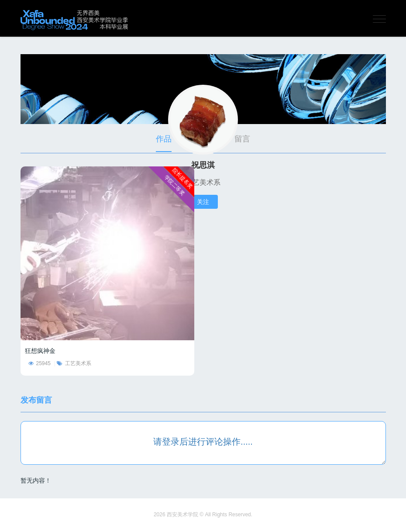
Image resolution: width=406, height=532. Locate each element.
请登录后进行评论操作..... (203, 442)
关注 (203, 202)
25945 (40, 363)
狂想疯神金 (40, 351)
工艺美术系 (74, 363)
